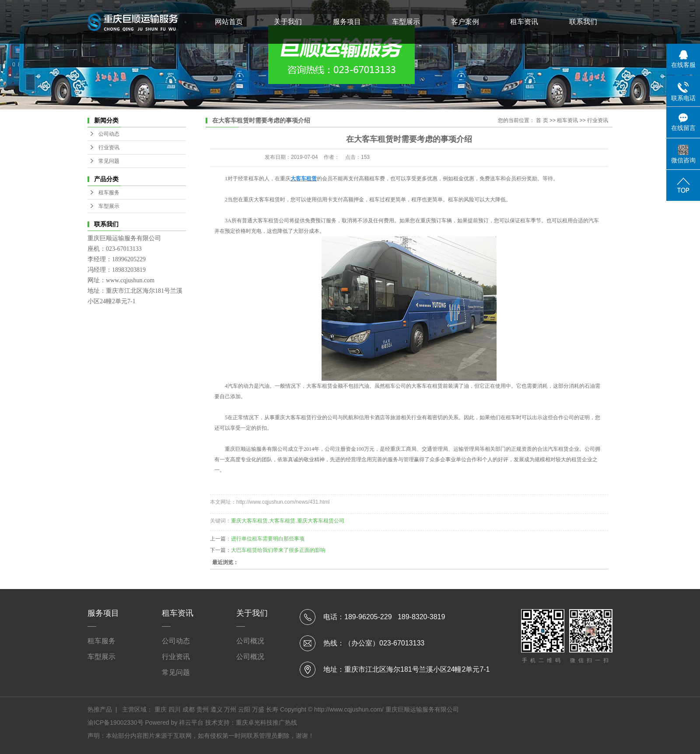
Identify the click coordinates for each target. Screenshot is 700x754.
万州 (230, 709)
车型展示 (406, 22)
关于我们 (288, 22)
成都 (189, 709)
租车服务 (109, 193)
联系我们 (583, 22)
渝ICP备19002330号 (115, 722)
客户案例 (465, 22)
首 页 (542, 120)
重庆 (161, 709)
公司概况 (250, 641)
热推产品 (100, 709)
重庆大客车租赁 (249, 521)
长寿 (272, 709)
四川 (175, 709)
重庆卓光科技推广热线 (266, 722)
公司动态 (109, 134)
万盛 (258, 709)
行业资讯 (109, 147)
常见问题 (109, 161)
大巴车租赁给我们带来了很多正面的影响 (278, 550)
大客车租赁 (266, 221)
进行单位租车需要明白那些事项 (268, 539)
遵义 (217, 709)
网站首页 (229, 22)
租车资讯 (524, 22)
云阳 (244, 709)
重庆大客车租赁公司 (321, 521)
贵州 (203, 709)
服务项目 (347, 22)
